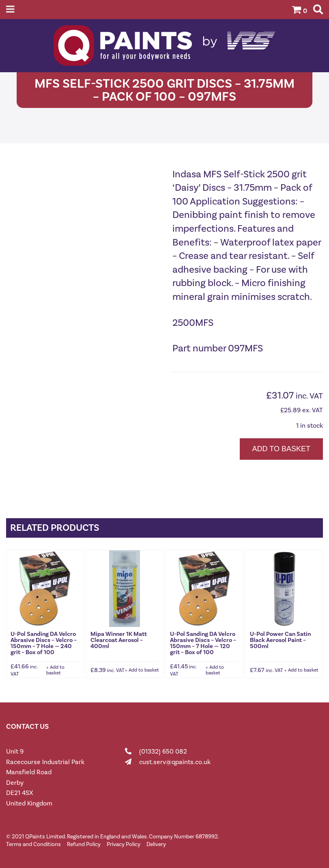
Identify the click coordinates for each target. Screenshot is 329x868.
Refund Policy (84, 844)
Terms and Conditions (33, 844)
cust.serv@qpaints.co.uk (175, 762)
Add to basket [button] (55, 670)
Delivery (156, 844)
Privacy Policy (124, 844)
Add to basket (281, 449)
